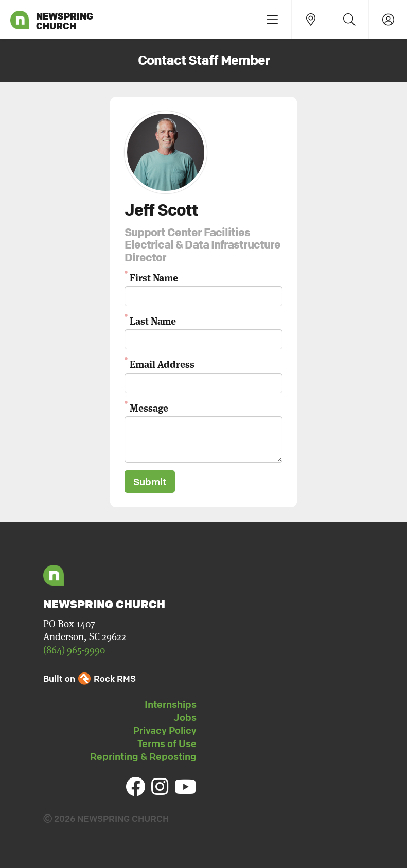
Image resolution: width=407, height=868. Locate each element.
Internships (171, 704)
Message (149, 407)
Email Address (162, 364)
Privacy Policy (165, 730)
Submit (150, 482)
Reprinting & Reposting (143, 756)
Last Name (153, 320)
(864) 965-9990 (74, 650)
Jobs (185, 717)
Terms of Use (167, 743)
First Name (154, 277)
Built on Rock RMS (90, 678)
